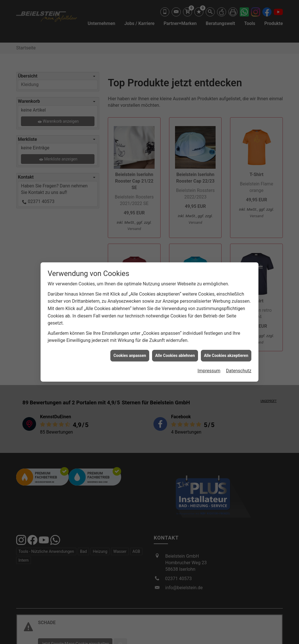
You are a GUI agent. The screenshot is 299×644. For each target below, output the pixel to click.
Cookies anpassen (130, 352)
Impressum (209, 367)
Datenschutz (239, 367)
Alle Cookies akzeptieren (226, 352)
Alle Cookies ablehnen (175, 352)
